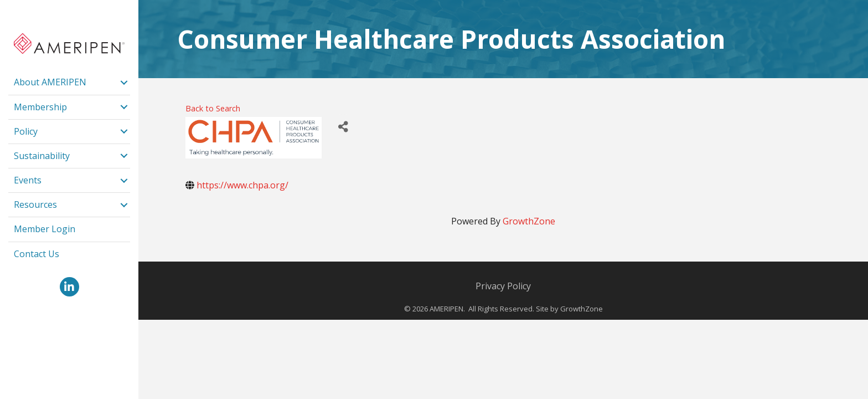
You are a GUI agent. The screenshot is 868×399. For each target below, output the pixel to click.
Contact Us (37, 254)
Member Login (45, 229)
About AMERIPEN (50, 82)
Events (28, 180)
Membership (40, 107)
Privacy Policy (503, 286)
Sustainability (42, 156)
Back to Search (213, 108)
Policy (26, 131)
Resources (35, 204)
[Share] (343, 127)
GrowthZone (529, 221)
